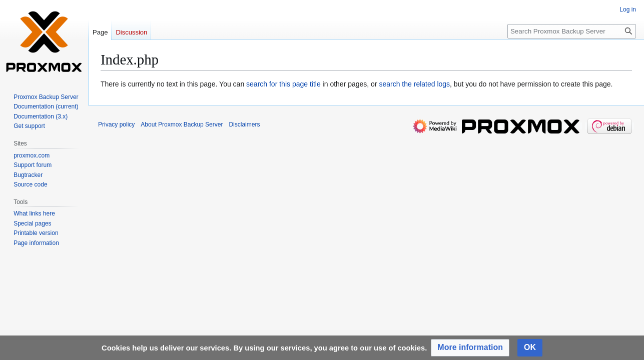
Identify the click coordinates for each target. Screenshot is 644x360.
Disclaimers (244, 124)
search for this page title (283, 84)
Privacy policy (116, 124)
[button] (470, 348)
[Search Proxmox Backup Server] (572, 31)
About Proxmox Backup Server (182, 124)
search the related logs (414, 84)
